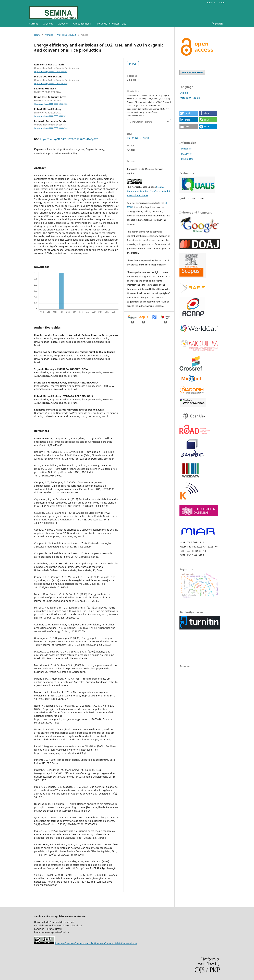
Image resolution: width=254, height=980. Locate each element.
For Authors (185, 154)
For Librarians (186, 159)
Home (37, 35)
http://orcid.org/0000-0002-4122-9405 (51, 72)
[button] (189, 113)
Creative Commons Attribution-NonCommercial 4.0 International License (148, 191)
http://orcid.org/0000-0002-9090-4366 (51, 128)
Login (222, 3)
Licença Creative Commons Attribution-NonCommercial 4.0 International (96, 943)
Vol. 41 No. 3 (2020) (67, 35)
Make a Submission (192, 73)
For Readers (185, 149)
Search (217, 24)
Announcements (82, 24)
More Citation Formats (141, 122)
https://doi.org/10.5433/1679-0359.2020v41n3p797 (69, 139)
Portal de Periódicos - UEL (111, 24)
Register (211, 3)
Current (33, 24)
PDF (134, 64)
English (184, 93)
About (62, 24)
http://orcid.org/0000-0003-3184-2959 (51, 84)
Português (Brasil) (190, 98)
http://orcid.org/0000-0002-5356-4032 (51, 104)
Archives (48, 24)
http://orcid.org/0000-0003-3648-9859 (51, 116)
